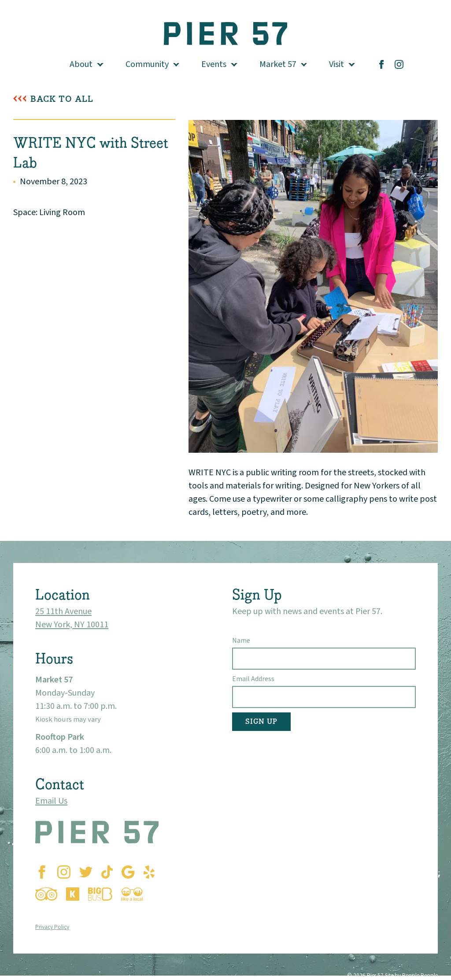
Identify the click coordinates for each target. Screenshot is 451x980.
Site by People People (411, 975)
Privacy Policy (52, 927)
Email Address (253, 679)
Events (214, 64)
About (81, 64)
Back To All (62, 99)
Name (241, 641)
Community (147, 64)
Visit (336, 64)
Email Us (51, 801)
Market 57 (278, 64)
